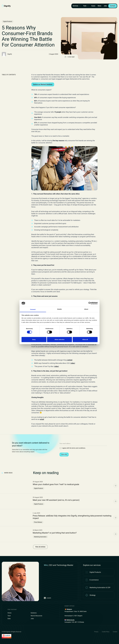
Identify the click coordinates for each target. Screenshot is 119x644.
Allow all (85, 339)
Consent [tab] (33, 309)
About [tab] (86, 309)
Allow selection (60, 339)
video (73, 363)
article (70, 360)
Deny (34, 339)
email (42, 419)
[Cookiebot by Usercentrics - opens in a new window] (90, 303)
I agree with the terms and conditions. (74, 448)
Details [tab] (59, 309)
